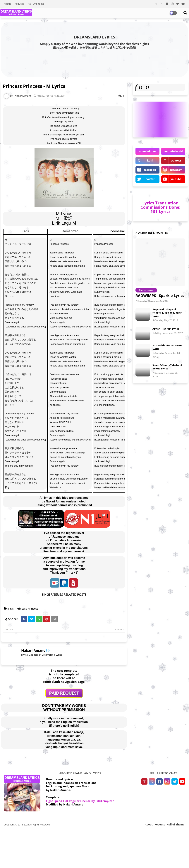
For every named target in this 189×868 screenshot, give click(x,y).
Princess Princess (27, 609)
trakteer (176, 160)
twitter (150, 179)
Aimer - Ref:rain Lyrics (166, 329)
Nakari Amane (33, 650)
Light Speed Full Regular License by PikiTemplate (80, 801)
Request (19, 4)
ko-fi (150, 160)
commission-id (173, 151)
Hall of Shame (36, 4)
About (7, 4)
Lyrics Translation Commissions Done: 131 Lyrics (160, 207)
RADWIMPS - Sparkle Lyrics (160, 296)
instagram (176, 170)
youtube (176, 179)
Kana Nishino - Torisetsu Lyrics (167, 347)
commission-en (147, 151)
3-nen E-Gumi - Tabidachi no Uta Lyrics (167, 367)
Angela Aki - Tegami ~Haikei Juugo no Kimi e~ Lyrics (167, 313)
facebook (150, 170)
